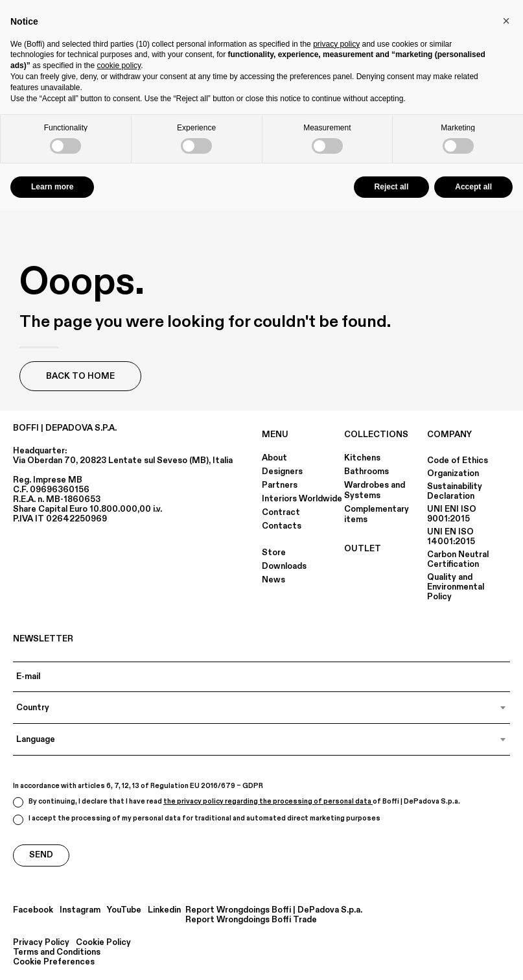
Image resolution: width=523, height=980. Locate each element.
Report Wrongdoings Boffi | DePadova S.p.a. (274, 910)
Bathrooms (366, 472)
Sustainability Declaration (455, 491)
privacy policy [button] (336, 44)
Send (41, 855)
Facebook (33, 910)
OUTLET (363, 549)
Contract (281, 512)
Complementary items (377, 514)
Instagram (80, 910)
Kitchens (362, 458)
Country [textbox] (33, 708)
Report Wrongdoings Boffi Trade (251, 920)
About (274, 458)
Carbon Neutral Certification (458, 559)
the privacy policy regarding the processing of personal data (268, 802)
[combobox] (261, 708)
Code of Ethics (458, 460)
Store (274, 553)
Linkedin (164, 910)
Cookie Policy (103, 943)
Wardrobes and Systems (375, 490)
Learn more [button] (52, 187)
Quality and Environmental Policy (456, 587)
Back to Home (80, 376)
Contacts (282, 526)
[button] (506, 21)
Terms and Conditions (57, 952)
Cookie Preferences (54, 962)
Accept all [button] (473, 187)
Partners (280, 485)
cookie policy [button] (119, 66)
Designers (282, 472)
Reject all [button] (392, 187)
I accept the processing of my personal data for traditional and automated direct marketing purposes (197, 819)
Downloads (284, 566)
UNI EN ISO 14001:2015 (451, 537)
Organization (453, 473)
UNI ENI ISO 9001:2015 (452, 514)
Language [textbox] (36, 739)
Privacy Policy (41, 943)
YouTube (124, 910)
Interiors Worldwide (302, 499)
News (273, 580)
